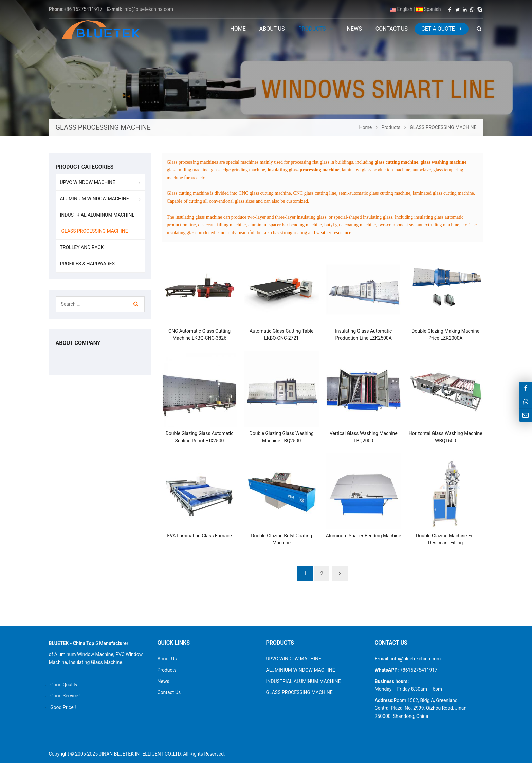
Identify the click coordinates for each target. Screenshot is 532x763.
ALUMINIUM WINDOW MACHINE (95, 199)
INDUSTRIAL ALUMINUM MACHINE (97, 215)
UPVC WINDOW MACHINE (88, 182)
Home (238, 29)
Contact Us (169, 692)
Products (167, 670)
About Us (167, 659)
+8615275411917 (418, 670)
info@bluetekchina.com (148, 9)
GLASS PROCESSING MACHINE (95, 231)
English (401, 9)
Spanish (428, 9)
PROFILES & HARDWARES (87, 264)
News (163, 681)
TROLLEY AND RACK (82, 247)
